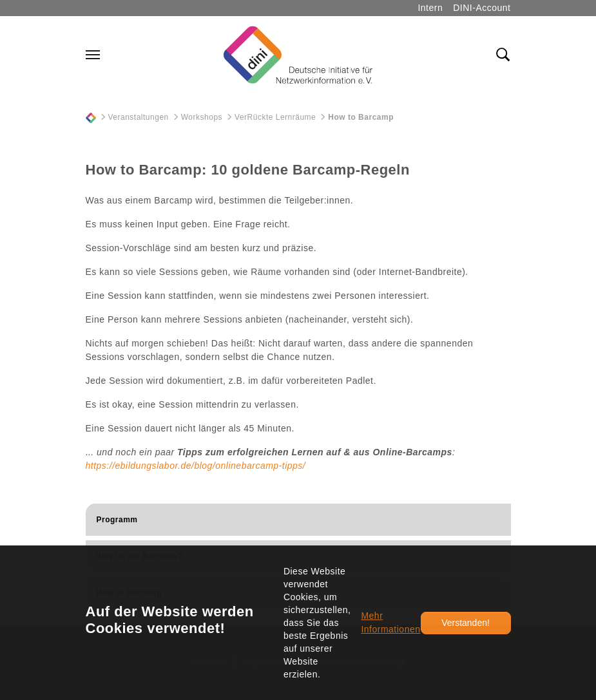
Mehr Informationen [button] (390, 622)
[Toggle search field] (503, 55)
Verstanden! (466, 623)
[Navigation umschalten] (93, 55)
